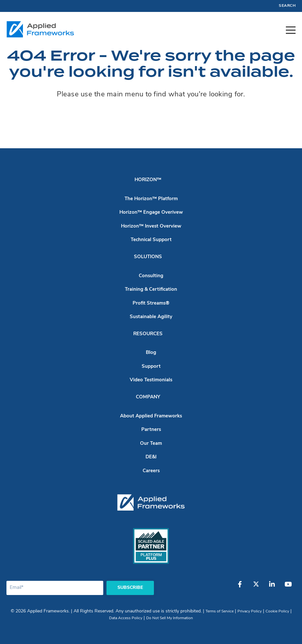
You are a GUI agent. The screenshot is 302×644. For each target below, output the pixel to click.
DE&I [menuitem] (151, 457)
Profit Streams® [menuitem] (151, 303)
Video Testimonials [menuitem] (151, 380)
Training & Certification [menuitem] (151, 290)
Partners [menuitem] (151, 430)
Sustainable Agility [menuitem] (151, 317)
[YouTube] (288, 588)
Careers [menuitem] (151, 471)
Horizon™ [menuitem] (148, 180)
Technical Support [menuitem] (151, 240)
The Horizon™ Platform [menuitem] (151, 199)
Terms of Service (220, 611)
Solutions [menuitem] (148, 257)
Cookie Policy (277, 611)
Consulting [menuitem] (151, 276)
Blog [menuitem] (151, 353)
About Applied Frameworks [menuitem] (151, 416)
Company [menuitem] (148, 397)
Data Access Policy (126, 618)
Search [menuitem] (287, 6)
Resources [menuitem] (148, 334)
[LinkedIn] (272, 588)
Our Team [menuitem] (151, 444)
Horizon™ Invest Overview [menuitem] (151, 226)
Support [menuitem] (151, 367)
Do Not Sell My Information (170, 618)
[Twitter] (256, 588)
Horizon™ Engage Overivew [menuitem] (151, 213)
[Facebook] (240, 588)
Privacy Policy (250, 611)
